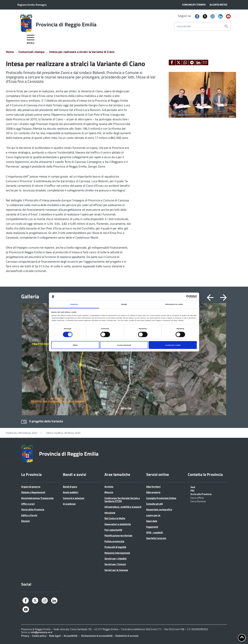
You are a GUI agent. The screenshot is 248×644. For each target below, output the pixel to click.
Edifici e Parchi (29, 515)
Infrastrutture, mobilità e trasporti (123, 507)
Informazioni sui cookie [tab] (174, 304)
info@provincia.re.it (41, 632)
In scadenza (69, 504)
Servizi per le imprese (116, 570)
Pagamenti (152, 527)
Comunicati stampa (31, 52)
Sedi (193, 487)
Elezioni (25, 521)
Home (10, 52)
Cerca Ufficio (197, 498)
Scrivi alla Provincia (201, 494)
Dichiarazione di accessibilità (97, 636)
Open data (152, 521)
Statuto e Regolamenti (33, 492)
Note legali (55, 636)
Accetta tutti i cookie (173, 345)
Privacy (25, 636)
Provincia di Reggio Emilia (66, 24)
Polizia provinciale (114, 541)
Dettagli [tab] (124, 304)
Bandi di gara (70, 487)
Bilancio (109, 492)
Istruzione (110, 513)
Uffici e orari (28, 504)
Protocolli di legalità (115, 547)
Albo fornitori (153, 487)
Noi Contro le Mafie (115, 518)
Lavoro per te (153, 515)
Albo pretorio (153, 492)
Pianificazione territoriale (118, 535)
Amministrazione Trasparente (37, 498)
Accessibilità (71, 636)
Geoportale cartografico (159, 509)
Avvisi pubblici (71, 492)
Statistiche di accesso (127, 636)
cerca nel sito (184, 26)
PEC (193, 490)
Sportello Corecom (156, 538)
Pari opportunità (113, 530)
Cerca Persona (198, 501)
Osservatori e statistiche (118, 524)
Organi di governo (31, 487)
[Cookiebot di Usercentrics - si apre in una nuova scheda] (182, 297)
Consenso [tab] (74, 304)
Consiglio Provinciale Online (161, 498)
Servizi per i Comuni (115, 564)
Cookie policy (39, 636)
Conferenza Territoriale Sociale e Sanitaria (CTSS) (122, 500)
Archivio (109, 487)
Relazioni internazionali (117, 553)
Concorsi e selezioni (74, 498)
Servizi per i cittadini (115, 558)
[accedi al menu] (31, 39)
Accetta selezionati (124, 345)
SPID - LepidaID (155, 532)
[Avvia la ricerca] (226, 26)
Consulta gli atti (155, 504)
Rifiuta (75, 345)
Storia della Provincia (33, 509)
